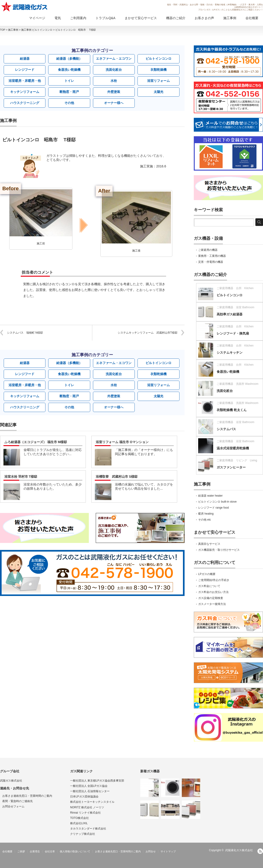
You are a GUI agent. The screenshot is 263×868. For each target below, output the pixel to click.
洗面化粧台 (114, 70)
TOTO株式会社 (79, 818)
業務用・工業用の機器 (212, 256)
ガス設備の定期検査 (211, 598)
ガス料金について (209, 586)
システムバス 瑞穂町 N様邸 (25, 333)
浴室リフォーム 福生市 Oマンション (122, 442)
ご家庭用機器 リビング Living (237, 460)
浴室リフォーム (158, 81)
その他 (69, 103)
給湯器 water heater (210, 496)
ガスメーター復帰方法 (212, 604)
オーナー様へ (114, 103)
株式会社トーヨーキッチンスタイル (92, 802)
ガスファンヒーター (231, 467)
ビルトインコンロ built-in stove (217, 502)
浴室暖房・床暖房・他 (25, 81)
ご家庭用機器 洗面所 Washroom (238, 384)
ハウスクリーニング (25, 103)
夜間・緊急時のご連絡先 (18, 801)
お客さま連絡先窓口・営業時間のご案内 (27, 796)
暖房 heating (206, 514)
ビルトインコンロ (158, 59)
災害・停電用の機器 (211, 262)
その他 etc (205, 520)
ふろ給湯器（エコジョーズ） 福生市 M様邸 (36, 442)
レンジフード (25, 70)
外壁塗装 (114, 92)
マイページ (37, 18)
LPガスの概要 (207, 574)
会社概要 (252, 18)
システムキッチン (230, 353)
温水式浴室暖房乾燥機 (233, 448)
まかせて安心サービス (141, 18)
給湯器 (25, 59)
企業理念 (35, 851)
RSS (260, 851)
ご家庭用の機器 (208, 250)
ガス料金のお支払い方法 (213, 592)
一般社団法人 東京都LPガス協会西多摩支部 (97, 781)
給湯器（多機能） (69, 59)
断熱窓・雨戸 (69, 92)
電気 (58, 18)
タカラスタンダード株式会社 (88, 829)
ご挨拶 (21, 851)
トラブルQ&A (105, 18)
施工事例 (230, 18)
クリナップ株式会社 (83, 834)
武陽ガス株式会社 (11, 781)
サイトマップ (168, 851)
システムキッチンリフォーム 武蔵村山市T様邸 (148, 333)
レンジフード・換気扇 (233, 333)
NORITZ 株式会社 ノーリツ (87, 807)
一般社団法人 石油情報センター (90, 791)
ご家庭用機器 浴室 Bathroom (235, 307)
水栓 (114, 81)
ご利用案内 (78, 18)
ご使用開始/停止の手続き (214, 580)
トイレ (69, 81)
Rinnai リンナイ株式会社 (85, 813)
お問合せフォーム (13, 806)
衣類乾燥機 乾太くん (232, 410)
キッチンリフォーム (25, 92)
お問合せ (151, 851)
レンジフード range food (214, 508)
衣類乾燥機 (158, 70)
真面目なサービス (209, 544)
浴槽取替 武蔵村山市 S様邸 (117, 477)
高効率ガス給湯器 (230, 314)
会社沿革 (50, 851)
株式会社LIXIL (79, 823)
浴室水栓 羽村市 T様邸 (21, 477)
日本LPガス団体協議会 (84, 797)
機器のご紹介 (176, 18)
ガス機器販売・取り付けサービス (219, 550)
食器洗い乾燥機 (69, 70)
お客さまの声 (204, 18)
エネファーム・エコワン (114, 59)
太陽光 (158, 92)
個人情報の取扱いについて (75, 851)
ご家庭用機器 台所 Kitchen (235, 288)
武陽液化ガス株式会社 (239, 850)
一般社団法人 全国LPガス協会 (89, 786)
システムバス (226, 429)
